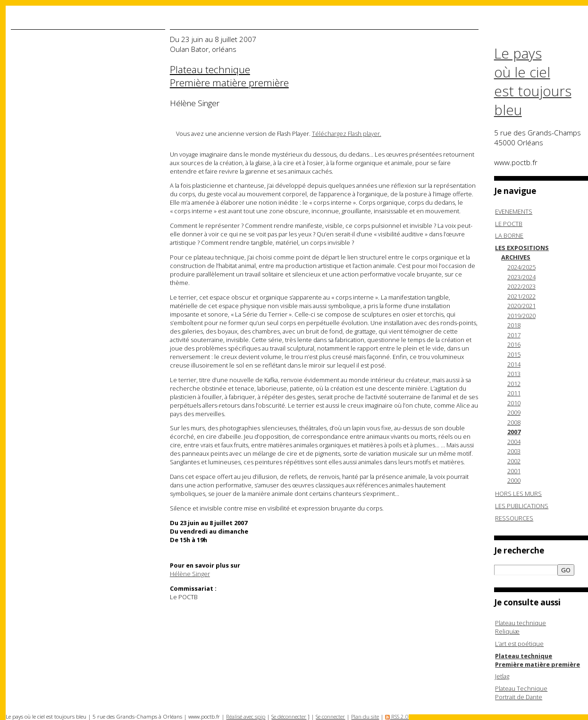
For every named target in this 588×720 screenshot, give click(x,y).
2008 (514, 422)
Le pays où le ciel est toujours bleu (533, 82)
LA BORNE (509, 235)
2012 (514, 384)
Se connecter (330, 716)
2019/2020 (521, 316)
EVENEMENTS (514, 211)
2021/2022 (521, 296)
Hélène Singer (190, 574)
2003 (514, 451)
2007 (514, 432)
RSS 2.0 (397, 716)
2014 (514, 364)
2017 (514, 335)
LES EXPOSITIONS (522, 248)
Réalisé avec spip (246, 716)
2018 (514, 325)
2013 (514, 374)
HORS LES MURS (518, 494)
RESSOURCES (514, 518)
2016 (514, 344)
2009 (514, 412)
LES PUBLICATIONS (522, 506)
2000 (514, 480)
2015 (514, 354)
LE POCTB (509, 224)
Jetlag (502, 676)
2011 (514, 393)
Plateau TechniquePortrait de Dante (521, 693)
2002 (514, 461)
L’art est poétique (519, 644)
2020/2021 (521, 306)
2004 (514, 442)
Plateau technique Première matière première (538, 660)
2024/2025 (521, 267)
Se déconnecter (289, 716)
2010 (514, 403)
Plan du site (365, 716)
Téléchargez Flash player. (347, 134)
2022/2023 (521, 286)
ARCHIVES (516, 257)
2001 (514, 471)
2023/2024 (521, 277)
